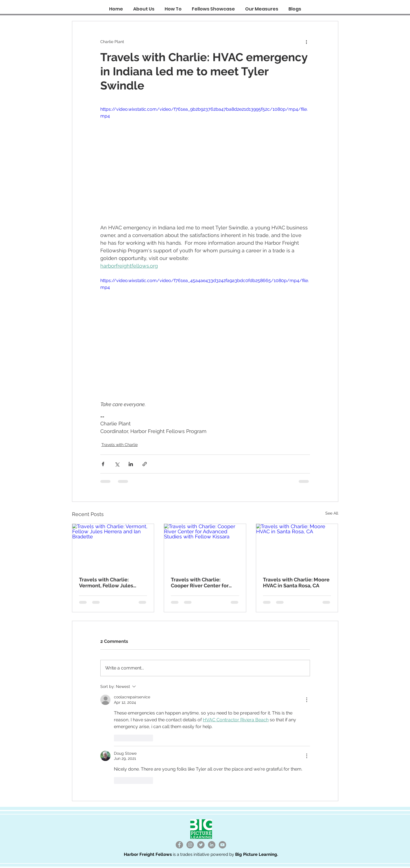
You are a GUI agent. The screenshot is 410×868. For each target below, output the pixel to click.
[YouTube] (222, 845)
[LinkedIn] (212, 845)
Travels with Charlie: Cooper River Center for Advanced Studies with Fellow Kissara (200, 583)
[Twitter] (201, 845)
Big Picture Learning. (257, 854)
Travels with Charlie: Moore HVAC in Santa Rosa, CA (296, 583)
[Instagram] (190, 845)
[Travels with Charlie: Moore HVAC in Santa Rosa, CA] (297, 547)
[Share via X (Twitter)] (117, 464)
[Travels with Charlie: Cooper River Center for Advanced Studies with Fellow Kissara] (205, 547)
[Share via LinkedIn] (131, 464)
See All (332, 513)
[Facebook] (179, 845)
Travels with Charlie (120, 445)
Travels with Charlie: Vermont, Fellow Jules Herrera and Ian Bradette (109, 583)
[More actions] (307, 42)
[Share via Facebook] (103, 464)
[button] (173, 6)
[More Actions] (307, 700)
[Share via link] (145, 464)
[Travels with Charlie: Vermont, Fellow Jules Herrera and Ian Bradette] (113, 547)
